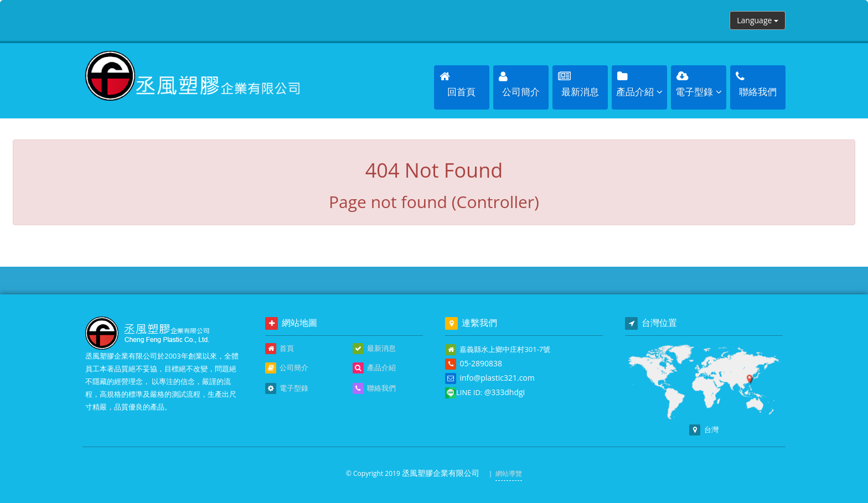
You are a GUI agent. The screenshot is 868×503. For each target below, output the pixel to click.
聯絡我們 (374, 388)
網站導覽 (509, 473)
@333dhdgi (505, 392)
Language (758, 20)
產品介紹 (374, 368)
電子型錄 (287, 388)
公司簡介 (287, 368)
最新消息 (374, 349)
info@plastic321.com (497, 378)
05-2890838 (481, 363)
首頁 (280, 349)
